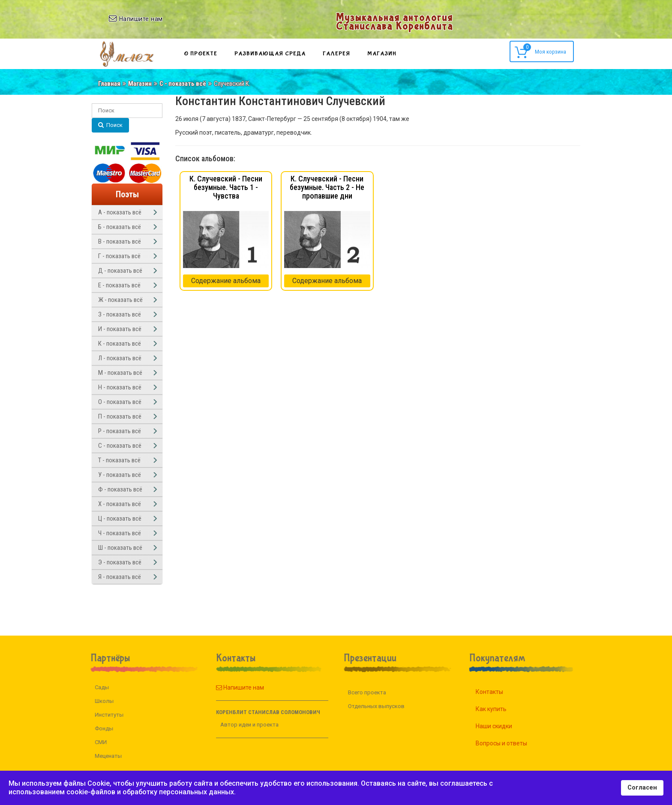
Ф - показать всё (120, 489)
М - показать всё (120, 373)
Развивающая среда (270, 54)
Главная (109, 84)
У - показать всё (120, 475)
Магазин (382, 54)
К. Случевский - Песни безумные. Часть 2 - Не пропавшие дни (327, 187)
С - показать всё (183, 84)
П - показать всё (120, 416)
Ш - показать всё (120, 548)
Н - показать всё (120, 387)
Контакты (498, 692)
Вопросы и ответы (510, 743)
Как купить (500, 709)
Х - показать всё (120, 504)
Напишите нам (231, 687)
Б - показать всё (120, 227)
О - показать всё (120, 402)
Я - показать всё (120, 577)
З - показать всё (120, 314)
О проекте (201, 54)
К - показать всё (120, 344)
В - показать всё (120, 241)
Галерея (336, 54)
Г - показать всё (119, 256)
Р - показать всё (120, 431)
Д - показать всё (120, 271)
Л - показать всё (120, 358)
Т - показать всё (119, 460)
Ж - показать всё (120, 300)
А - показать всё (120, 212)
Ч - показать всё (120, 533)
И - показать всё (120, 329)
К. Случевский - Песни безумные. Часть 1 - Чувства (226, 187)
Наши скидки (503, 726)
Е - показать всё (119, 285)
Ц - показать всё (120, 519)
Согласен (642, 788)
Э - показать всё (120, 562)
